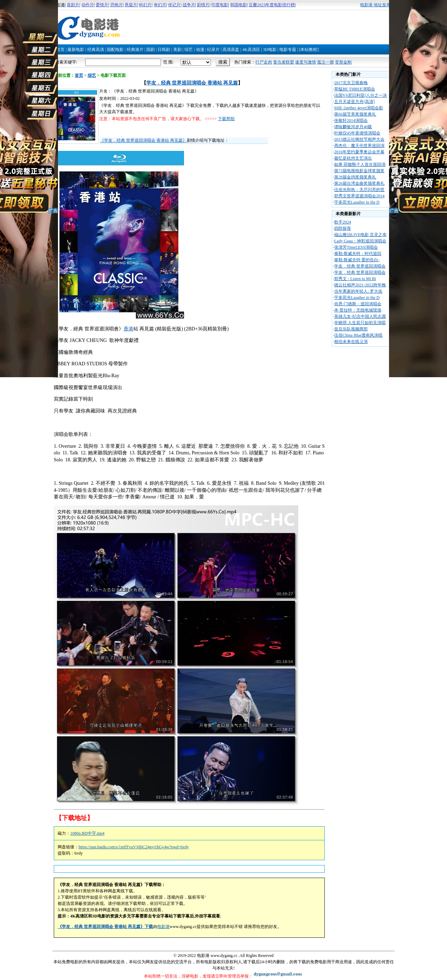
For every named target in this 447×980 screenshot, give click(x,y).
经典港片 (135, 50)
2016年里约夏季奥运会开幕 (359, 152)
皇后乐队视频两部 (351, 329)
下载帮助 (226, 119)
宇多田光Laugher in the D (357, 202)
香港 (129, 329)
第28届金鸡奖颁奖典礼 (355, 177)
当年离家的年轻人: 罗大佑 (358, 291)
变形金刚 (343, 62)
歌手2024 (343, 222)
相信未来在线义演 (351, 342)
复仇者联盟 (284, 62)
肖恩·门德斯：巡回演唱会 (358, 304)
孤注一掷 (325, 62)
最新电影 (76, 50)
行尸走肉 (264, 62)
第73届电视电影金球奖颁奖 (359, 171)
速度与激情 (306, 62)
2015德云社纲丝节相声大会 (359, 139)
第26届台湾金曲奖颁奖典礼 (359, 183)
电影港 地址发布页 (377, 5)
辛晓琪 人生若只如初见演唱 (360, 323)
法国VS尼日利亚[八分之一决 (361, 95)
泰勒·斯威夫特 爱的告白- (357, 260)
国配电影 (115, 50)
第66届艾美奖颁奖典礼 (355, 114)
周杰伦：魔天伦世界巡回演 (359, 146)
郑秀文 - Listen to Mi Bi (355, 279)
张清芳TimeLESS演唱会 (356, 247)
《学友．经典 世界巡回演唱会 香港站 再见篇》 (143, 140)
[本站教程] (309, 50)
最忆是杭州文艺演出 (353, 158)
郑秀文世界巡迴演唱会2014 (359, 196)
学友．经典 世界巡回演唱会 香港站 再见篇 (192, 83)
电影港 (163, 927)
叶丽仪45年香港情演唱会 (357, 133)
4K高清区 (251, 50)
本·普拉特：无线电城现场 (358, 310)
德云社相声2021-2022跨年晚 (360, 285)
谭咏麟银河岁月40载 (353, 127)
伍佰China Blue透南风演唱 (358, 335)
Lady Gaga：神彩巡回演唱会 (360, 241)
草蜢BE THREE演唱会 (355, 89)
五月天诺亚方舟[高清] (354, 102)
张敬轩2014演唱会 (351, 120)
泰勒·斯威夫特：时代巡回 (358, 254)
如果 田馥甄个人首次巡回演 (360, 164)
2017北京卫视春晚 (351, 83)
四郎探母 (343, 228)
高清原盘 (231, 50)
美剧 (177, 50)
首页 (60, 50)
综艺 (189, 50)
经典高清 (96, 50)
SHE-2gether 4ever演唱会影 (359, 108)
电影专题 (288, 50)
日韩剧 (164, 50)
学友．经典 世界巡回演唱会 (360, 266)
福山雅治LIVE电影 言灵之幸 (360, 235)
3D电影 (270, 50)
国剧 (151, 50)
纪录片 (213, 50)
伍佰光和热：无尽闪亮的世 (359, 190)
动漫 (200, 50)
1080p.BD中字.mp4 (87, 833)
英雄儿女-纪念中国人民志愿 (360, 316)
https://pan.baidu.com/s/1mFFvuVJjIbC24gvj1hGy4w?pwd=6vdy (134, 847)
